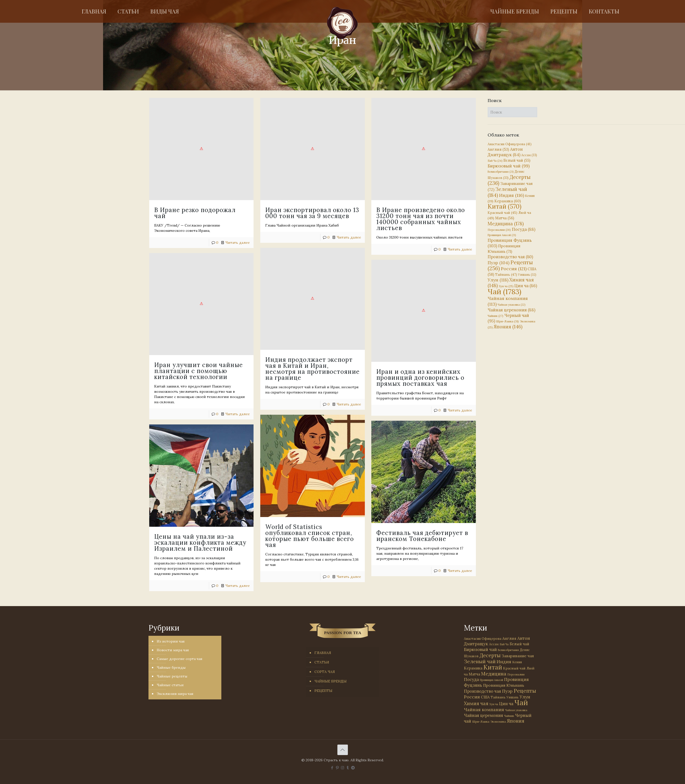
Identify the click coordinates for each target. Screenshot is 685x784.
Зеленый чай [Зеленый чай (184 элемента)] (507, 192)
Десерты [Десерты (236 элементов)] (490, 655)
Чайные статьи (170, 685)
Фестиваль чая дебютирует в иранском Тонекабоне (398, 534)
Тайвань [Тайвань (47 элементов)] (506, 274)
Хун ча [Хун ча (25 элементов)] (506, 286)
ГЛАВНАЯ (323, 653)
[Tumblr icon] (348, 768)
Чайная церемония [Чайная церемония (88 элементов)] (511, 310)
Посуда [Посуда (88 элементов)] (524, 229)
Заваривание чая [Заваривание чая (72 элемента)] (518, 656)
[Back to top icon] (343, 750)
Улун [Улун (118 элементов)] (498, 280)
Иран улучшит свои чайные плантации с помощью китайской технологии (218, 369)
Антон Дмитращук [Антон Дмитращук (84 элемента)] (505, 152)
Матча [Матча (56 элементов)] (505, 218)
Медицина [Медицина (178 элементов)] (506, 223)
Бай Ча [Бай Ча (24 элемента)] (495, 161)
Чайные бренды (171, 667)
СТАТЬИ (322, 662)
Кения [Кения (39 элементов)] (517, 662)
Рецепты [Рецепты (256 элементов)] (510, 265)
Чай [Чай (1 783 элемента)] (504, 291)
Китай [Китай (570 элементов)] (504, 206)
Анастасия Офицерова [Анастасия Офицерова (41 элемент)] (510, 144)
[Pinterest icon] (337, 768)
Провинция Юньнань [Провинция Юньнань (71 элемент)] (504, 685)
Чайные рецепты (172, 676)
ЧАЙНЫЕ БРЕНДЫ (331, 681)
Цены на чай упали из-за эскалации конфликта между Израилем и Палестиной (240, 540)
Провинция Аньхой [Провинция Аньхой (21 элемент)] (502, 235)
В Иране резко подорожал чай (195, 213)
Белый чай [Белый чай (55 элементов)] (517, 160)
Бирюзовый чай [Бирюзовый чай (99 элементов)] (509, 166)
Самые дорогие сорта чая (180, 659)
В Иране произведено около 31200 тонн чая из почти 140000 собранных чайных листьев (416, 219)
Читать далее (238, 243)
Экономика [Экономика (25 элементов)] (498, 722)
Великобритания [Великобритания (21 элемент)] (501, 172)
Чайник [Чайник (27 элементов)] (495, 316)
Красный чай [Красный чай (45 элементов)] (502, 213)
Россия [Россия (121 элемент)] (514, 269)
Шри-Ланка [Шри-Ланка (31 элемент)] (507, 321)
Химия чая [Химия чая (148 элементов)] (511, 283)
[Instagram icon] (342, 768)
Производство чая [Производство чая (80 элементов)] (510, 257)
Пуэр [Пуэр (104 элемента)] (498, 263)
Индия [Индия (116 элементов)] (512, 195)
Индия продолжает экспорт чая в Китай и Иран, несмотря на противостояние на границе (290, 368)
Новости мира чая (173, 650)
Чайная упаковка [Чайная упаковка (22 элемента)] (511, 305)
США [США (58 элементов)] (485, 697)
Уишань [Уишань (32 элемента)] (527, 275)
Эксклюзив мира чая (175, 694)
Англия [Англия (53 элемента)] (498, 149)
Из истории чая (171, 641)
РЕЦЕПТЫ (323, 691)
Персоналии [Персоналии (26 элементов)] (499, 230)
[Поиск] (512, 112)
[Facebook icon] (332, 768)
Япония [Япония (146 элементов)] (508, 327)
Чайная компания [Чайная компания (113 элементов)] (484, 710)
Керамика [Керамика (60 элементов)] (508, 201)
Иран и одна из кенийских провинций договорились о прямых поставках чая (416, 377)
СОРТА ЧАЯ (325, 672)
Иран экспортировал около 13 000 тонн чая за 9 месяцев (310, 213)
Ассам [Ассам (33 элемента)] (529, 155)
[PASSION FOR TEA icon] (353, 768)
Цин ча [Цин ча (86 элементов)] (526, 286)
